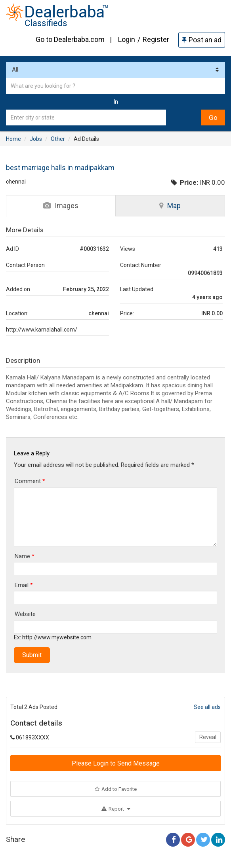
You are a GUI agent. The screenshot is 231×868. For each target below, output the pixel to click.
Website (25, 614)
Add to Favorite (116, 789)
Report (116, 809)
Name (25, 556)
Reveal (208, 737)
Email (24, 585)
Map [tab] (170, 206)
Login (127, 39)
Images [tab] (61, 206)
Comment (30, 481)
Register (156, 39)
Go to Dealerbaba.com (70, 39)
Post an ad (202, 40)
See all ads (207, 707)
